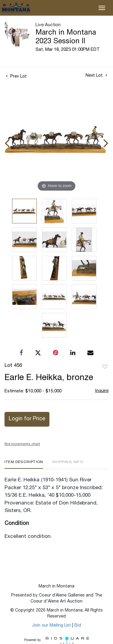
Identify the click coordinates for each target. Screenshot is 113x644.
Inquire (102, 391)
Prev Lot (16, 77)
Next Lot (96, 75)
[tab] (24, 464)
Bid (78, 626)
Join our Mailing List (52, 626)
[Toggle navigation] (102, 8)
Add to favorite (105, 367)
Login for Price (27, 419)
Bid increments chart (22, 444)
